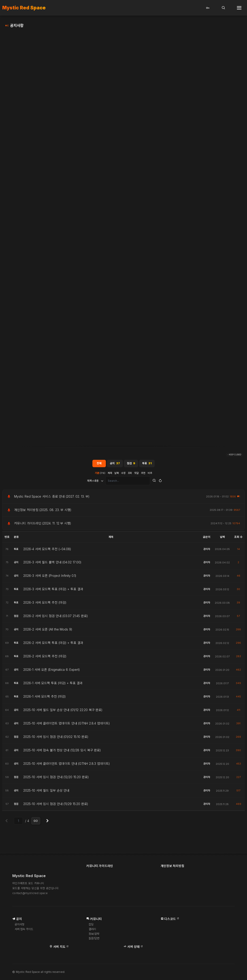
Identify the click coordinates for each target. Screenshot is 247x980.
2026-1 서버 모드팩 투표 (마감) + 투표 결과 (53, 684)
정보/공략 (94, 936)
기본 (100, 474)
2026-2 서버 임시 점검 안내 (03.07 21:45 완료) (56, 617)
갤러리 (93, 931)
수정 (123, 474)
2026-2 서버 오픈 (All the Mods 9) (48, 631)
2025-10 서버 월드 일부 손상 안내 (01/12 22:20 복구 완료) (63, 711)
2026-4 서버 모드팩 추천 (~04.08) (47, 550)
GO (36, 822)
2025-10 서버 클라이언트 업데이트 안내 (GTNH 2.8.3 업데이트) (67, 765)
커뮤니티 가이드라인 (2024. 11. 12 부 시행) (43, 525)
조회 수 (238, 538)
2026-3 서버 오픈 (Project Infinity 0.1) (50, 577)
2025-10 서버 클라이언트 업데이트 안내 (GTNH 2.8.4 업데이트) (67, 725)
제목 (110, 474)
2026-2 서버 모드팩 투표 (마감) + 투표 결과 (53, 644)
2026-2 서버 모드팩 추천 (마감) (45, 658)
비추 (150, 474)
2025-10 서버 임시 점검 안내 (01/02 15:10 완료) (56, 738)
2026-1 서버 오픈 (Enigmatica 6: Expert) (52, 671)
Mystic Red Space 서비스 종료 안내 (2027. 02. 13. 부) (52, 498)
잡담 (91, 926)
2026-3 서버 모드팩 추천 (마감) (45, 604)
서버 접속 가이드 (25, 931)
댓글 (137, 474)
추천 (143, 474)
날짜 (117, 474)
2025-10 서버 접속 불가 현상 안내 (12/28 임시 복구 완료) (62, 752)
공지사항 (17, 26)
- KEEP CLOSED (234, 456)
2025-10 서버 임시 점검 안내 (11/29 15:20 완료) (56, 805)
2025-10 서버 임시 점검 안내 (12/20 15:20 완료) (56, 778)
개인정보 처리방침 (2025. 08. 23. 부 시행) (43, 511)
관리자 (207, 550)
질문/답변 (94, 940)
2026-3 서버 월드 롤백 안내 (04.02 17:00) (52, 564)
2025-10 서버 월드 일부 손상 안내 (46, 792)
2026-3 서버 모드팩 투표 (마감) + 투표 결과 (53, 590)
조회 (130, 474)
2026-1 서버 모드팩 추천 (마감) (45, 698)
